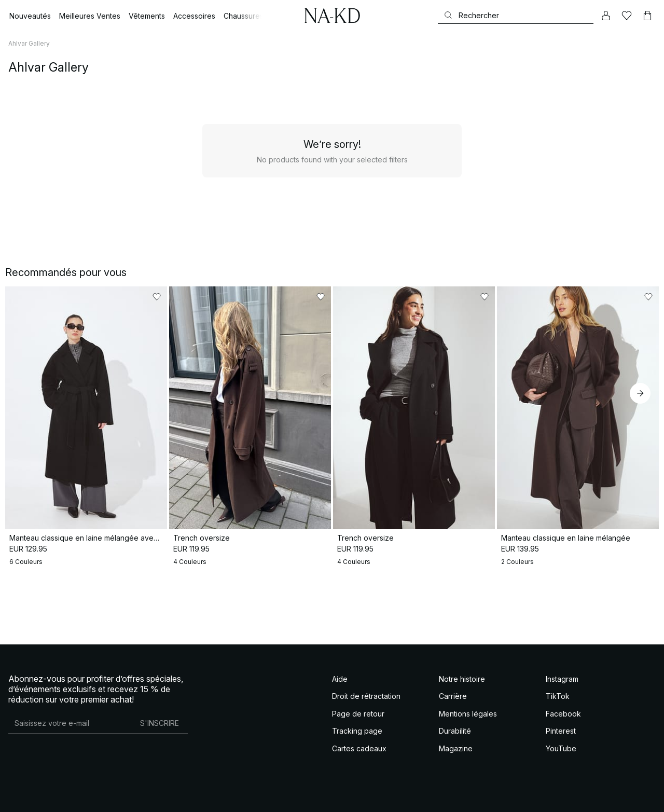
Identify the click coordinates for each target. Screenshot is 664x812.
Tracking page (357, 731)
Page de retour (358, 714)
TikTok (558, 696)
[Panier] (647, 16)
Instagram (562, 679)
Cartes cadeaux (359, 748)
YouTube (561, 748)
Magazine (456, 748)
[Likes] (627, 16)
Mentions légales (468, 714)
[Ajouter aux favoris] (157, 297)
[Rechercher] (516, 15)
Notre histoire (462, 679)
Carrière (453, 696)
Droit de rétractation (366, 696)
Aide (340, 679)
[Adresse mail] (70, 723)
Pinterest (561, 731)
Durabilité (455, 731)
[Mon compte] (606, 16)
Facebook (563, 714)
